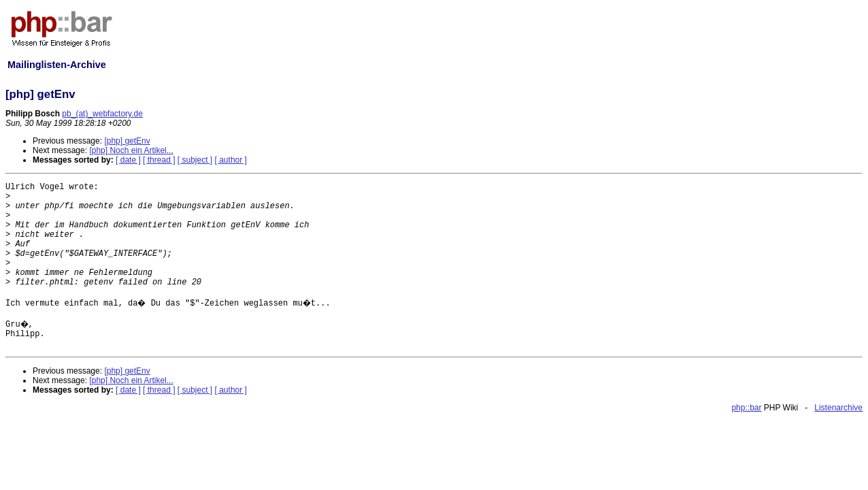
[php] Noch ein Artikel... (131, 150)
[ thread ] (159, 160)
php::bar (746, 408)
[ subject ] (195, 160)
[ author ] (231, 160)
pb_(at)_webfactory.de (102, 114)
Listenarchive (838, 408)
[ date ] (128, 160)
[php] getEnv (127, 141)
